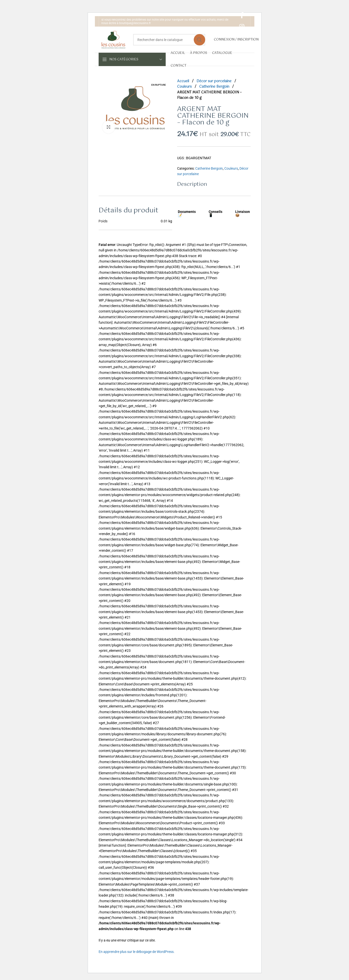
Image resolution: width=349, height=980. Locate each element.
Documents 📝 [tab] (187, 213)
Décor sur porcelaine (214, 81)
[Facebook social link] (242, 16)
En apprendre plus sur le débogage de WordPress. (137, 952)
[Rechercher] (169, 40)
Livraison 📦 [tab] (243, 213)
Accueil (184, 81)
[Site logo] (113, 39)
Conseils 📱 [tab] (215, 213)
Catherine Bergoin (215, 87)
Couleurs (185, 87)
